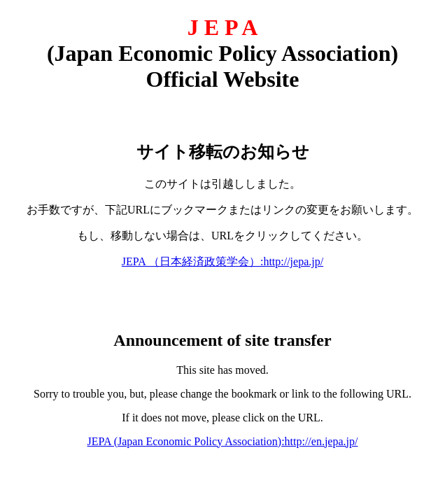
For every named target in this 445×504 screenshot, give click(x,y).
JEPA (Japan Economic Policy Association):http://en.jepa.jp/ (223, 441)
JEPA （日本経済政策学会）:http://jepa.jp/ (222, 261)
